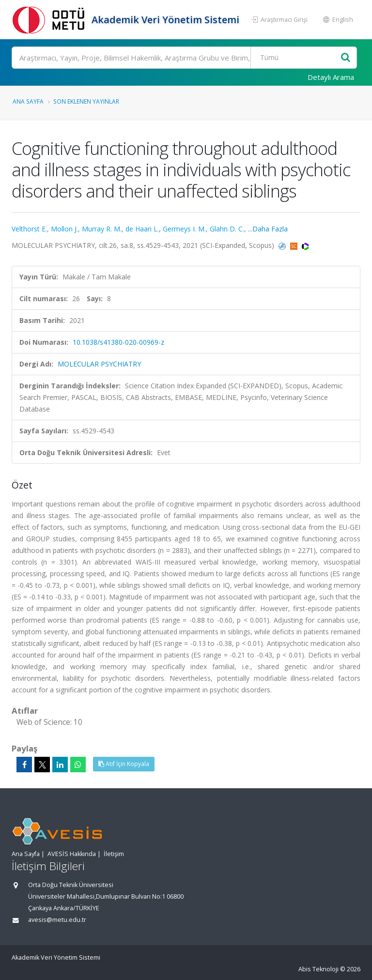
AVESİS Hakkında (72, 854)
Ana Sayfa (28, 101)
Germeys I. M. (184, 229)
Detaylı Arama (331, 77)
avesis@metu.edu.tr (57, 920)
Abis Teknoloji (318, 969)
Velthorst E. (29, 229)
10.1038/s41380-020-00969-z (118, 342)
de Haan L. (142, 229)
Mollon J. (64, 229)
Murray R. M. (102, 229)
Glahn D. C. (227, 229)
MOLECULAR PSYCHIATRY (99, 364)
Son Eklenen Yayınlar (86, 101)
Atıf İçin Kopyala (124, 764)
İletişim (114, 854)
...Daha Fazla (268, 229)
